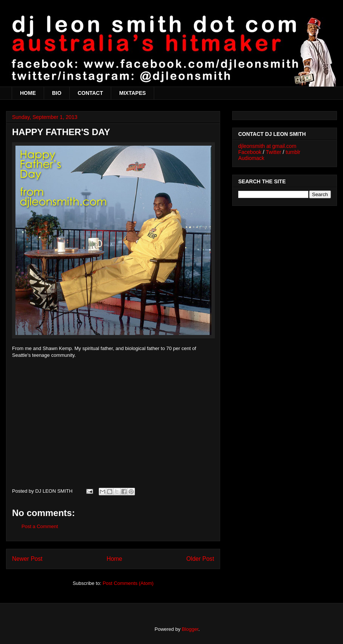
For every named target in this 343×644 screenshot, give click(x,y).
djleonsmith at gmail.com (267, 146)
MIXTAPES (132, 93)
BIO (57, 93)
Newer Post (27, 559)
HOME (28, 93)
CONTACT (90, 93)
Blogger (190, 629)
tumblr (293, 152)
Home (115, 559)
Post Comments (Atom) (128, 583)
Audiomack (251, 158)
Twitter (273, 152)
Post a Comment (40, 526)
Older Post (200, 559)
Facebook (250, 152)
